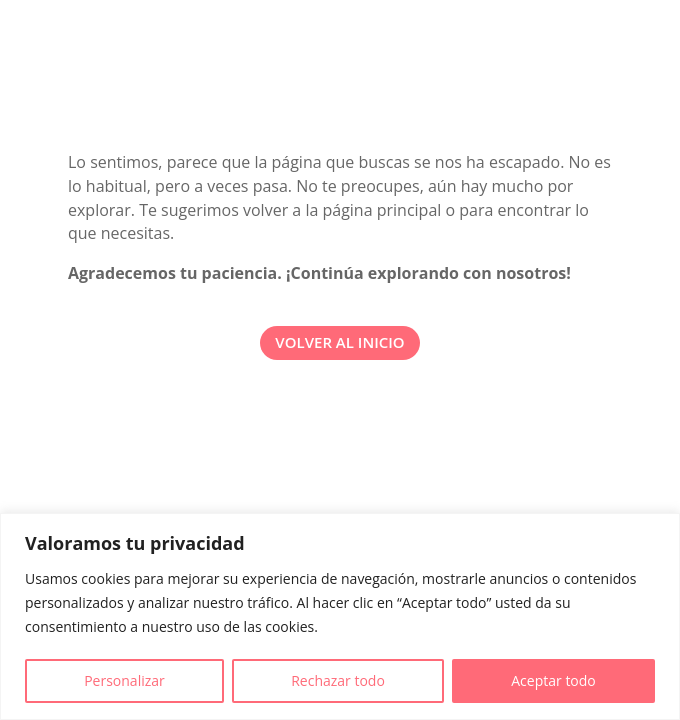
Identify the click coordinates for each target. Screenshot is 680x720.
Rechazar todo (338, 680)
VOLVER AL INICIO (339, 342)
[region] (340, 616)
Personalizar (124, 680)
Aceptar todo (553, 680)
